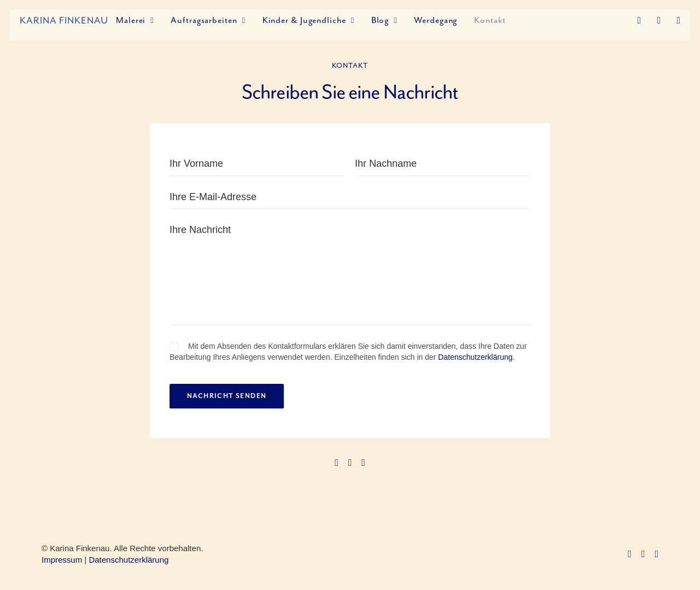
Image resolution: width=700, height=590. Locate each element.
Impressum (62, 560)
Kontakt (490, 20)
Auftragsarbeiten (208, 20)
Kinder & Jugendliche (308, 20)
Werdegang (436, 20)
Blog (384, 20)
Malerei (135, 20)
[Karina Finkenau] (64, 20)
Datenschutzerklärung (475, 357)
